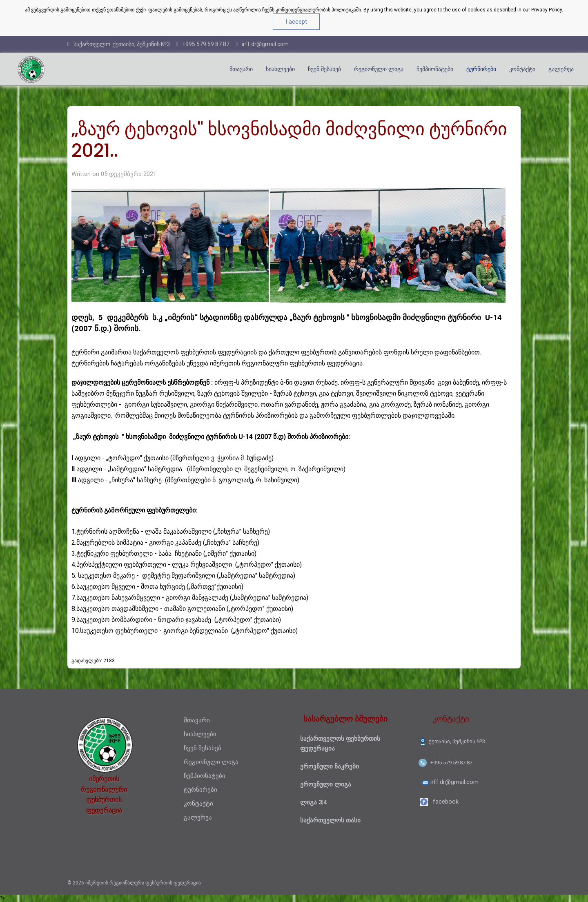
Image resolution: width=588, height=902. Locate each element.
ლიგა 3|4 (314, 802)
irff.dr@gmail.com (262, 44)
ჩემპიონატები (435, 69)
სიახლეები (280, 69)
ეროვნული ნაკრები (330, 766)
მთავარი (241, 69)
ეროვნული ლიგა (326, 784)
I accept (296, 22)
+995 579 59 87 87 (203, 44)
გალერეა (561, 69)
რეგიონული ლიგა (379, 69)
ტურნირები (481, 69)
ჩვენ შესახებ (324, 69)
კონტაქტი (522, 69)
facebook (446, 802)
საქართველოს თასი (330, 820)
